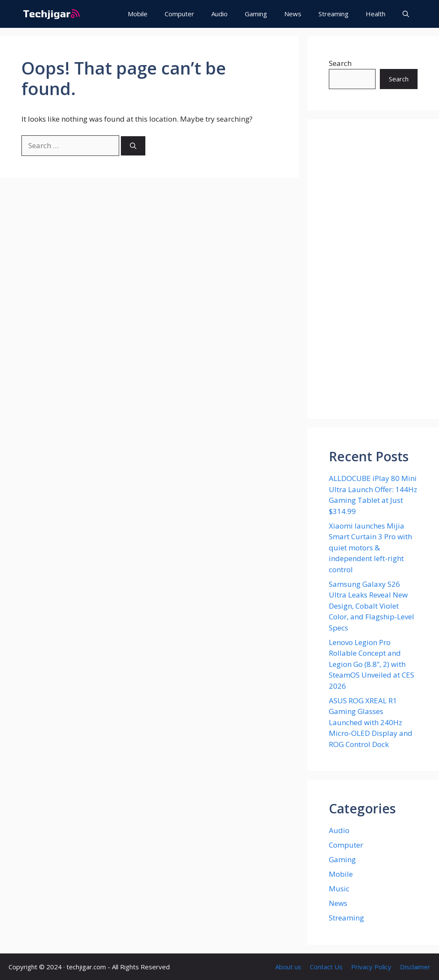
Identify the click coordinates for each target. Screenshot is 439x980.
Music (339, 889)
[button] (406, 14)
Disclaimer (415, 967)
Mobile (138, 14)
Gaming (256, 14)
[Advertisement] (373, 269)
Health (376, 14)
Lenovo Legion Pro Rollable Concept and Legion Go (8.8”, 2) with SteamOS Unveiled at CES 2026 (371, 664)
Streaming (334, 14)
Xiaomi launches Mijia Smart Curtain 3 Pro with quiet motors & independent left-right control (370, 548)
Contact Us (326, 967)
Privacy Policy (371, 967)
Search (340, 63)
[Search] (133, 146)
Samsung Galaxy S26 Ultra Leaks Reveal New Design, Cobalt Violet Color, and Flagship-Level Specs (371, 606)
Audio (219, 14)
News (293, 14)
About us (288, 967)
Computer (179, 14)
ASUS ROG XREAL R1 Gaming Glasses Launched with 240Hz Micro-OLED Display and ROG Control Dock (371, 722)
